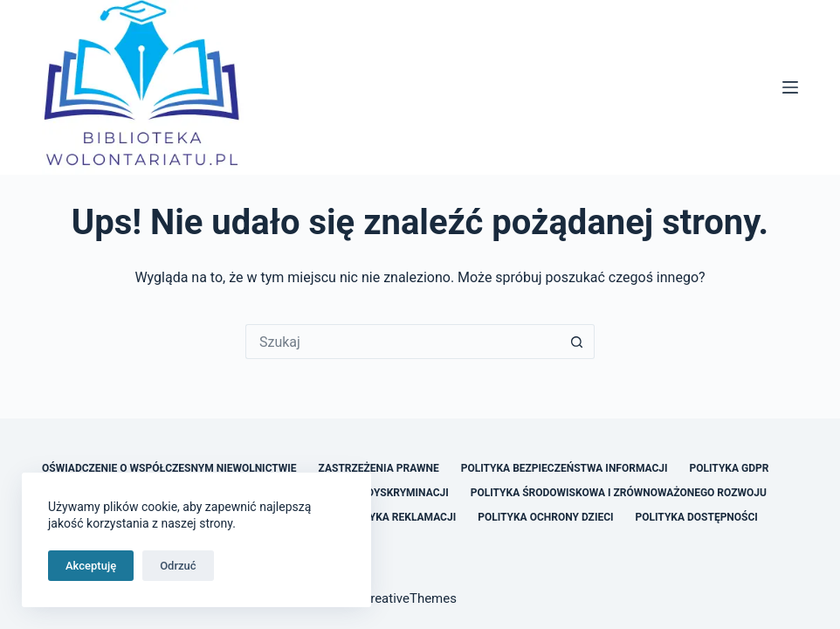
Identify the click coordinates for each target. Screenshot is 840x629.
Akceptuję (91, 566)
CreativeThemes (409, 598)
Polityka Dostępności (697, 517)
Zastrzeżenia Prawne (379, 468)
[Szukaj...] (403, 342)
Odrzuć (178, 566)
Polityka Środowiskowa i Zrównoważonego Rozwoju (619, 493)
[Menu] (790, 87)
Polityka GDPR (730, 468)
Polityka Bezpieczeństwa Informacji (565, 468)
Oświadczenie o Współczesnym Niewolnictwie (169, 468)
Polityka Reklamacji (398, 517)
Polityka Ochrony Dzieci (545, 517)
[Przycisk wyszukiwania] (577, 342)
